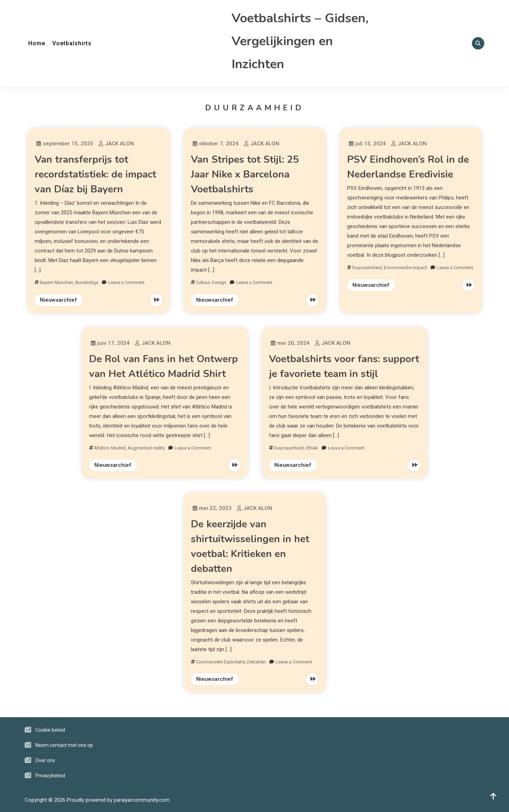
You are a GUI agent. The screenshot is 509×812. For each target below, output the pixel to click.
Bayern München (56, 282)
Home (37, 43)
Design (219, 282)
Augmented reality (146, 448)
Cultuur (203, 282)
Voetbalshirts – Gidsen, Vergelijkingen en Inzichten (300, 41)
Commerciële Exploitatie (220, 662)
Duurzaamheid (367, 268)
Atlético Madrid (110, 448)
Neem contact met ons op (64, 745)
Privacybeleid (50, 776)
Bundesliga (87, 282)
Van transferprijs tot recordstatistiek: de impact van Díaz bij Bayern (95, 174)
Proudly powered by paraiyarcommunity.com (118, 800)
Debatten (256, 662)
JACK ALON (119, 144)
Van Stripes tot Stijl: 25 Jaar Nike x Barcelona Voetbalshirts (245, 174)
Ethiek (312, 448)
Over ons (45, 760)
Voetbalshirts (72, 43)
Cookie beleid (50, 730)
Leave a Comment (126, 282)
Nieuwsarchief (58, 300)
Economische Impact (405, 268)
